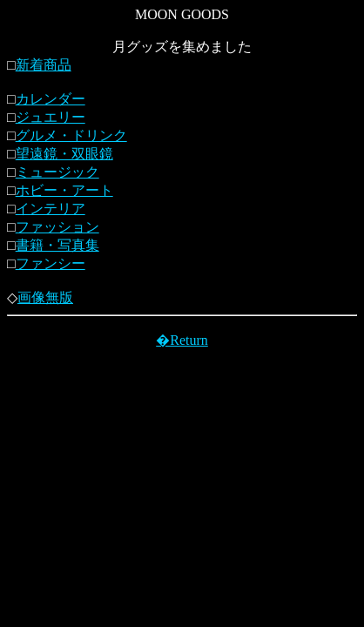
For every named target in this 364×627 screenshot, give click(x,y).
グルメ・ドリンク (71, 135)
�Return (182, 340)
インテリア (51, 209)
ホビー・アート (64, 190)
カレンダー (51, 99)
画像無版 (45, 297)
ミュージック (57, 172)
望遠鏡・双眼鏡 (64, 154)
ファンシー (51, 263)
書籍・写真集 (57, 245)
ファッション (57, 227)
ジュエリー (51, 117)
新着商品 (44, 65)
